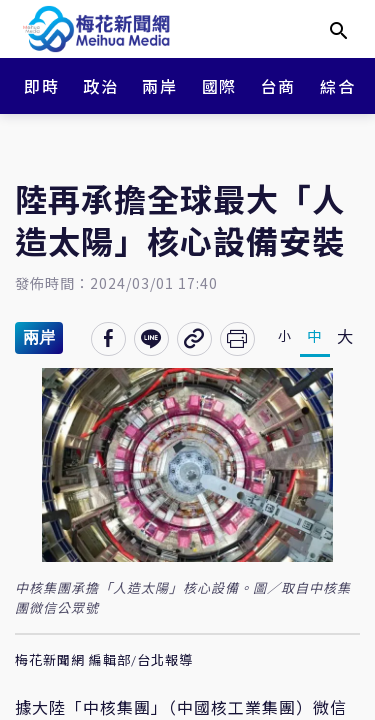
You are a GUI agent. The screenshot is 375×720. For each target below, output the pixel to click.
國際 (219, 86)
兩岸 (159, 86)
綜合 (337, 86)
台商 (278, 86)
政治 (100, 86)
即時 (41, 86)
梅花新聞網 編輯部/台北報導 (104, 660)
